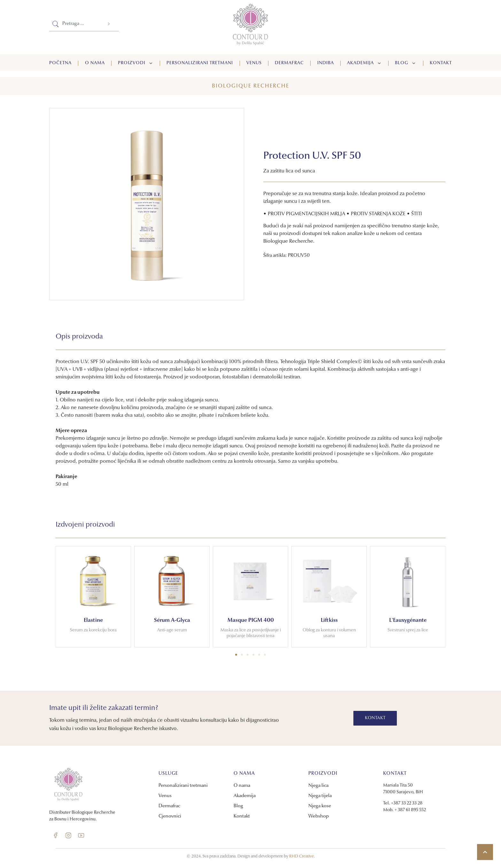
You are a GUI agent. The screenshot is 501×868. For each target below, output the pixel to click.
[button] (236, 655)
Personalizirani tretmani (200, 63)
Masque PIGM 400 (251, 620)
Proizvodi (136, 63)
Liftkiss (329, 620)
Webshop (319, 816)
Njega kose (320, 806)
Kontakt (441, 63)
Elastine (93, 620)
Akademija (364, 63)
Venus (254, 63)
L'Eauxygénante (408, 620)
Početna (60, 63)
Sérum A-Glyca (172, 620)
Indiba (326, 63)
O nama (95, 63)
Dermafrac (289, 63)
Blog (406, 63)
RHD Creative (301, 856)
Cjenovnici (170, 816)
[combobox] (75, 24)
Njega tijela (320, 796)
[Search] (109, 24)
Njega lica (318, 786)
